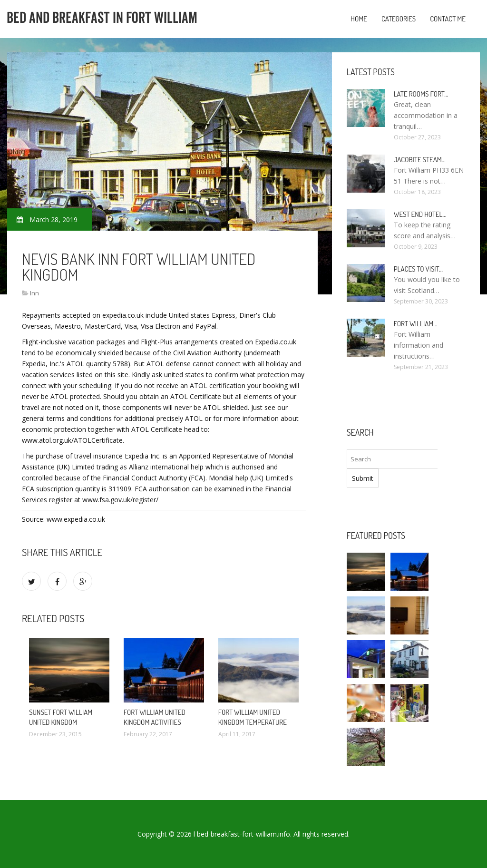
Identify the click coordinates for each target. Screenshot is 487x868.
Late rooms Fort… (421, 94)
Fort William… (416, 324)
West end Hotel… (420, 214)
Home (359, 19)
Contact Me (448, 19)
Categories (399, 19)
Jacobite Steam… (420, 160)
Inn (34, 293)
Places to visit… (418, 269)
